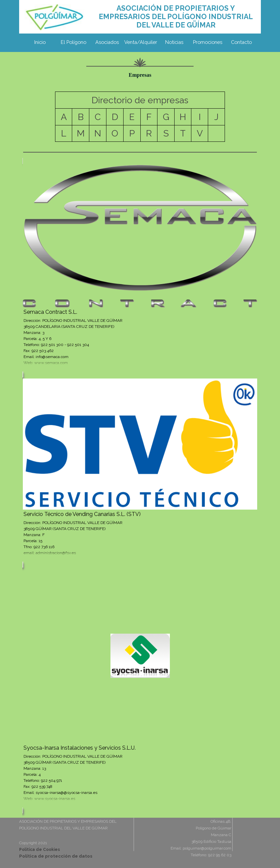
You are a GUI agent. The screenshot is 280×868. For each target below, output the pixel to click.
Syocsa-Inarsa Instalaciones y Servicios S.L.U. (80, 748)
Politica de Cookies (40, 850)
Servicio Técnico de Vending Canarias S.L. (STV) (82, 514)
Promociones (208, 42)
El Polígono (74, 42)
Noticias (174, 42)
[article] (140, 268)
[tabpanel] (176, 17)
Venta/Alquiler (141, 42)
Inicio (40, 42)
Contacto (241, 42)
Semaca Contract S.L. (50, 312)
